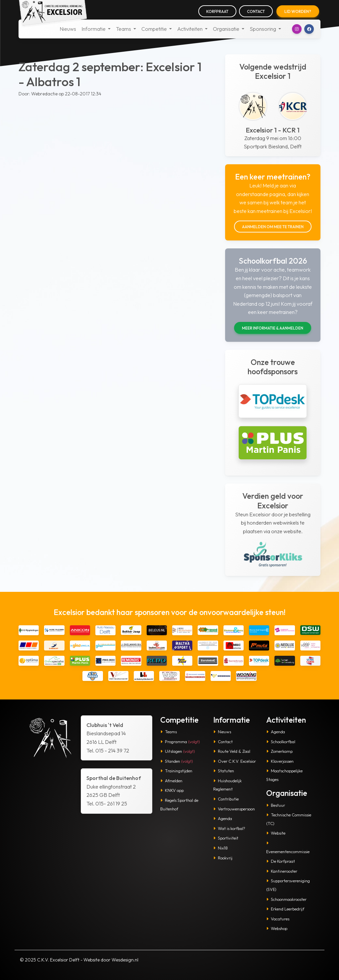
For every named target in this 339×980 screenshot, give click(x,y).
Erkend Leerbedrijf (285, 909)
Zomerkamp (279, 751)
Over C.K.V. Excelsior (235, 761)
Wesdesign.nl (125, 960)
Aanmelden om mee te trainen (273, 227)
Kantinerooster (282, 871)
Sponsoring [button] (263, 29)
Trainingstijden (176, 771)
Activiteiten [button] (190, 29)
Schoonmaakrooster (286, 899)
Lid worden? (298, 11)
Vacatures (278, 919)
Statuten (224, 771)
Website (276, 833)
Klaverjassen (280, 761)
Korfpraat (217, 11)
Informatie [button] (94, 29)
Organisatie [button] (227, 29)
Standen (177, 761)
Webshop (277, 928)
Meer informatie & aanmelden (273, 328)
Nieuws (68, 29)
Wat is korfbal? (229, 828)
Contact (256, 11)
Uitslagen (178, 751)
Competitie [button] (155, 29)
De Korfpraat (281, 861)
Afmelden (171, 781)
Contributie (226, 799)
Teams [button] (124, 29)
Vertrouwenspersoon (234, 809)
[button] (297, 29)
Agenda (223, 818)
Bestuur (276, 805)
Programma (180, 742)
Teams (169, 732)
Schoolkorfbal (281, 742)
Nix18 (220, 848)
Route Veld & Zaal (232, 751)
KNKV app (172, 790)
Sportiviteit (226, 838)
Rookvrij (223, 858)
